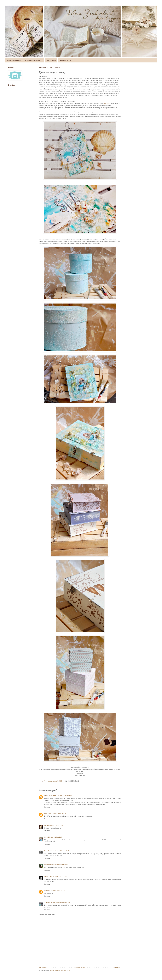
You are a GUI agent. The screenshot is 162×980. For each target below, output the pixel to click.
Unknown (47, 890)
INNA (46, 837)
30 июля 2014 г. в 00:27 (63, 902)
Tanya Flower (48, 865)
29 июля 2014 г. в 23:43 (58, 890)
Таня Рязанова (49, 851)
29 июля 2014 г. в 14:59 (61, 865)
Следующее (43, 967)
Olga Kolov (48, 813)
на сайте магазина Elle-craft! (55, 110)
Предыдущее (116, 967)
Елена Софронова (50, 796)
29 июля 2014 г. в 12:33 (59, 813)
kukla (46, 825)
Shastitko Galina (50, 902)
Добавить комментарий (47, 914)
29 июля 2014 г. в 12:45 (55, 837)
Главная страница (14, 60)
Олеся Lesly (48, 877)
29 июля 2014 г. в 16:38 (60, 877)
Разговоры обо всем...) (34, 60)
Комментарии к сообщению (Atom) (60, 971)
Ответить (47, 807)
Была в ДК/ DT (65, 60)
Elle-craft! (107, 104)
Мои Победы (51, 60)
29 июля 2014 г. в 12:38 (56, 825)
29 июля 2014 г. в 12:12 (64, 796)
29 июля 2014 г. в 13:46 (62, 851)
